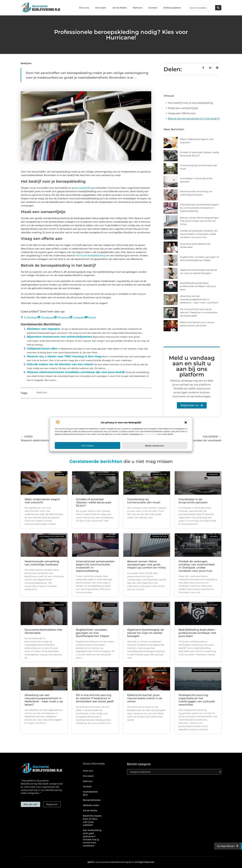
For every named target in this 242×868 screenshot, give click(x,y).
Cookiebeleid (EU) (90, 793)
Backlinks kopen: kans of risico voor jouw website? (92, 820)
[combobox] (202, 8)
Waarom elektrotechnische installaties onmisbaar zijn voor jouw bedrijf (76, 372)
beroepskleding (84, 188)
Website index (91, 805)
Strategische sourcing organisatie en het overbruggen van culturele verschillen (197, 700)
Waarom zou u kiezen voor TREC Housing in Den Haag (64, 356)
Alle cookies (88, 445)
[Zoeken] (218, 8)
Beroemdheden (92, 800)
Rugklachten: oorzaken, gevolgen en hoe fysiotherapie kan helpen (93, 633)
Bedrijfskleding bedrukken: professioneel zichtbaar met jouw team (198, 286)
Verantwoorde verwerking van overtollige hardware (42, 563)
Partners (138, 8)
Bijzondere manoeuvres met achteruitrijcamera (59, 337)
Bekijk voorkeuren (154, 445)
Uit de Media (119, 8)
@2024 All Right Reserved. (121, 862)
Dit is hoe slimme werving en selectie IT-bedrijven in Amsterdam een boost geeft (199, 312)
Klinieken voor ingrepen (44, 329)
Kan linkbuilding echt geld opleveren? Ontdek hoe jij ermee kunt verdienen (92, 838)
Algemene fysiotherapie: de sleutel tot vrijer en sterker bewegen (146, 633)
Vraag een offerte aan (182, 113)
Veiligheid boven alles (42, 349)
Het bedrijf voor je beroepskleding (190, 103)
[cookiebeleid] (150, 434)
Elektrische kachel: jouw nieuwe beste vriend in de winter (145, 698)
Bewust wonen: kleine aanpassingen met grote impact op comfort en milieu (199, 221)
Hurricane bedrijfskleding (90, 255)
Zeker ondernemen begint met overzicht (42, 501)
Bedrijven (26, 63)
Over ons (84, 8)
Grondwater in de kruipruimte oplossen (193, 501)
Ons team (101, 8)
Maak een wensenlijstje (183, 108)
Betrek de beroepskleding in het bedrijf (194, 119)
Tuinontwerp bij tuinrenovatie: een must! (144, 501)
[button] (186, 423)
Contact (153, 8)
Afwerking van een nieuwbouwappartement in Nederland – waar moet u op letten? (199, 299)
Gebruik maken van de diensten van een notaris (60, 364)
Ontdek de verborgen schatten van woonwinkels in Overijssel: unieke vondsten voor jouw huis (199, 234)
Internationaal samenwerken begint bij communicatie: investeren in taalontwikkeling (199, 208)
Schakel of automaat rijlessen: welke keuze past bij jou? (94, 502)
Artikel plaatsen (172, 8)
